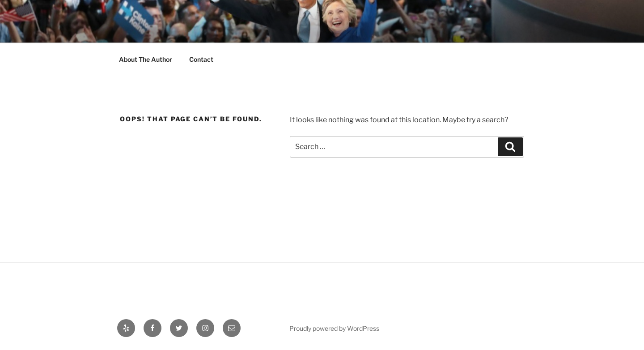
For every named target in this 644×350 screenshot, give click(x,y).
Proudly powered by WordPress (334, 328)
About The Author (146, 59)
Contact (201, 59)
